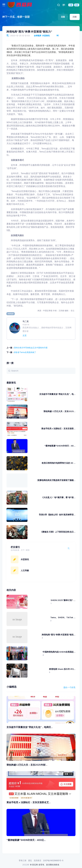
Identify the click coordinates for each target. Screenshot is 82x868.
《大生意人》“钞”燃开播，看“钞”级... (58, 497)
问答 (75, 17)
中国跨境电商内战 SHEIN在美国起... (59, 652)
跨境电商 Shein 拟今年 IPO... (62, 669)
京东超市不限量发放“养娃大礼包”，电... (57, 394)
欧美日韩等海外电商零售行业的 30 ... (59, 463)
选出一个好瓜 (69, 687)
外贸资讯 (46, 36)
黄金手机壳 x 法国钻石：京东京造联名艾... (29, 802)
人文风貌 (25, 570)
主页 (25, 336)
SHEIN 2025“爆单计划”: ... (63, 600)
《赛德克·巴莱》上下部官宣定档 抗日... (58, 532)
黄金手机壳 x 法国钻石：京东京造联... (58, 429)
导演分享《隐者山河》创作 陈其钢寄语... (57, 515)
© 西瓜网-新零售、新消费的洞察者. (45, 865)
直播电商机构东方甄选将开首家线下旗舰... (56, 480)
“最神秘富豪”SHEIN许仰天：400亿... (26, 840)
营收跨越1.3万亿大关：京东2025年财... (27, 765)
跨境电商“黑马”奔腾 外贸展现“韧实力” (30, 32)
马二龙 (26, 321)
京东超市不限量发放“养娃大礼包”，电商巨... (30, 727)
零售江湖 (23, 860)
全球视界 (38, 36)
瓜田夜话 (37, 860)
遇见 (30, 860)
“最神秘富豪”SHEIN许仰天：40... (60, 446)
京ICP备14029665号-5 (53, 860)
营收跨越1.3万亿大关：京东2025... (59, 411)
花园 (63, 17)
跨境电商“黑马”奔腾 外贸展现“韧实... (59, 635)
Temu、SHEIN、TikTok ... (63, 617)
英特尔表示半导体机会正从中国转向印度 (31, 348)
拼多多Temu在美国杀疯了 (25, 352)
